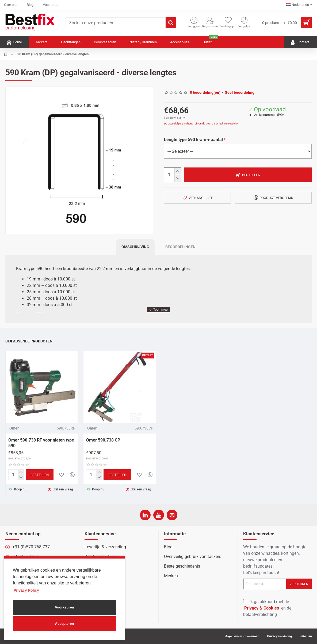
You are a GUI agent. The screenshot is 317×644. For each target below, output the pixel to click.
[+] (177, 171)
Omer (14, 428)
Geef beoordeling (240, 92)
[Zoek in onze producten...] (171, 23)
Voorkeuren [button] (64, 607)
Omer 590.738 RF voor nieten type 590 (41, 443)
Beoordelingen (180, 247)
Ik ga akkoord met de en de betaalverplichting (267, 608)
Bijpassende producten (29, 341)
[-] (177, 178)
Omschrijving (135, 247)
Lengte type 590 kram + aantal (193, 140)
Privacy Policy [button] (26, 590)
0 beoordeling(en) (205, 92)
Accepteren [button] (65, 624)
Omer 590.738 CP (103, 440)
